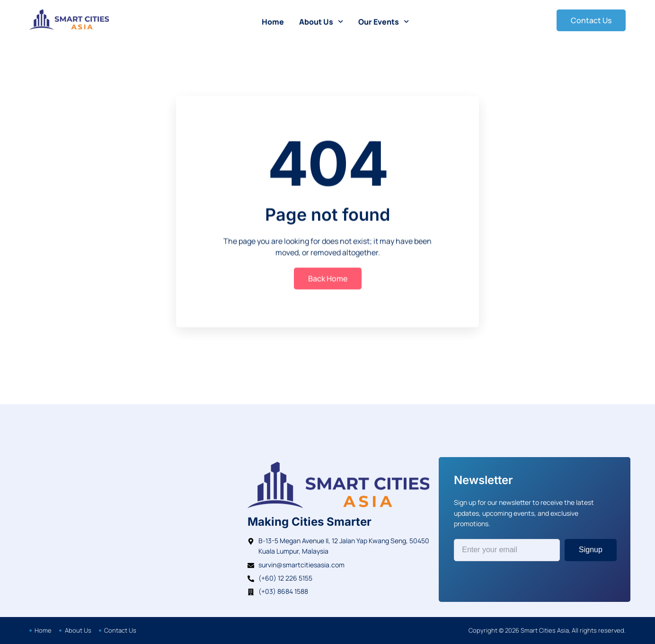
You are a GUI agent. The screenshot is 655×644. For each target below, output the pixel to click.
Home (273, 22)
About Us (321, 22)
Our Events (384, 22)
